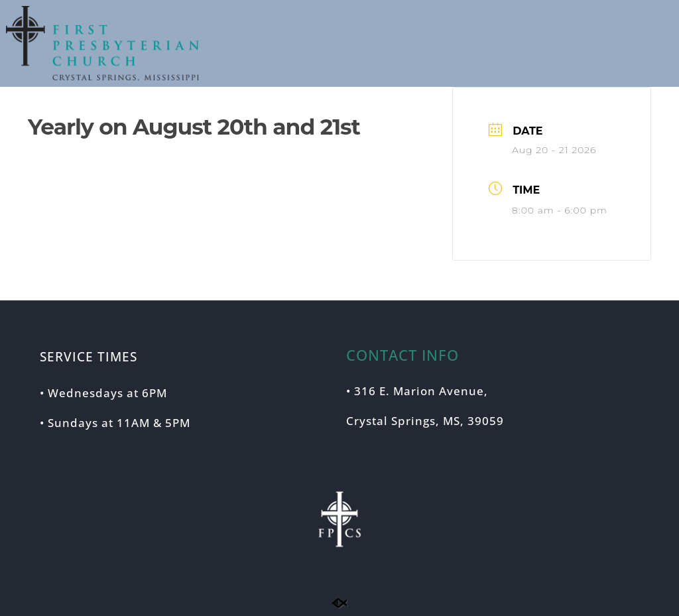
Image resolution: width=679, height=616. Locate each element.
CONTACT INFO (402, 355)
